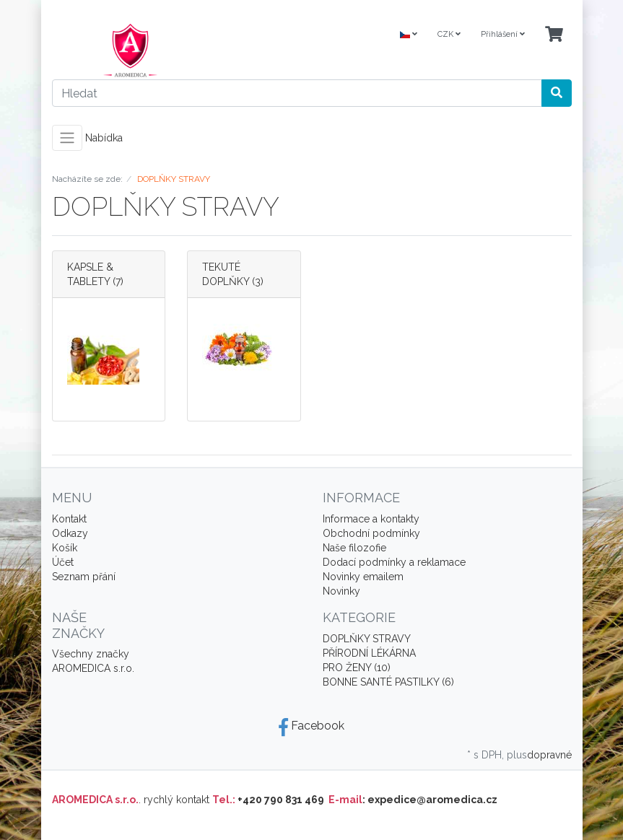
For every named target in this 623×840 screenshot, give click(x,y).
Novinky (341, 591)
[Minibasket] (554, 35)
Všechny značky (91, 654)
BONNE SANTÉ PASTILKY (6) (388, 682)
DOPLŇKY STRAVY (367, 639)
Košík (65, 548)
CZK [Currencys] (449, 34)
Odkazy (70, 533)
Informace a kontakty (371, 519)
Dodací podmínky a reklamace (394, 562)
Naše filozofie (354, 548)
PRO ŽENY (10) (357, 668)
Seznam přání (84, 577)
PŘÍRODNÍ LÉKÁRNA (369, 653)
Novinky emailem (363, 577)
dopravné (549, 755)
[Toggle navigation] (67, 138)
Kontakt (69, 519)
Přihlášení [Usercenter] (503, 34)
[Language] (409, 35)
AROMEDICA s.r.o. (93, 668)
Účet (63, 562)
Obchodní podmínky (371, 533)
